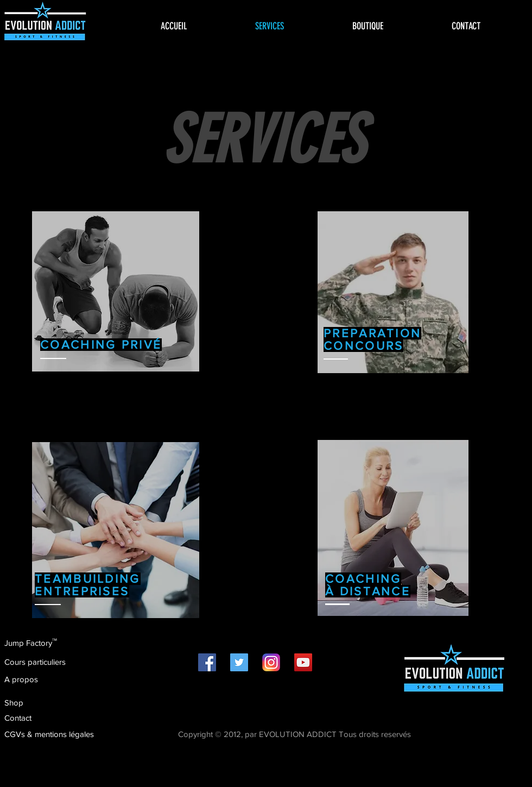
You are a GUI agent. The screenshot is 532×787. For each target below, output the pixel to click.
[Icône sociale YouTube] (303, 662)
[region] (116, 291)
